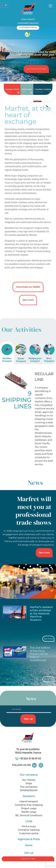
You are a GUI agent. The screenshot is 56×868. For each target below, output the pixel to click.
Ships (29, 783)
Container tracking (28, 23)
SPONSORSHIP (29, 790)
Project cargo (29, 808)
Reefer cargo (29, 812)
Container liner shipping (29, 805)
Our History (29, 780)
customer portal (28, 27)
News (29, 845)
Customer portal (29, 833)
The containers (29, 787)
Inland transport (29, 801)
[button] (4, 5)
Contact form (28, 859)
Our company (29, 775)
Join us (29, 853)
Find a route (28, 19)
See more (28, 300)
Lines (29, 821)
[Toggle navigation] (51, 6)
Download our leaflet (28, 287)
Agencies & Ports (29, 839)
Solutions (29, 796)
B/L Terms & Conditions (29, 815)
